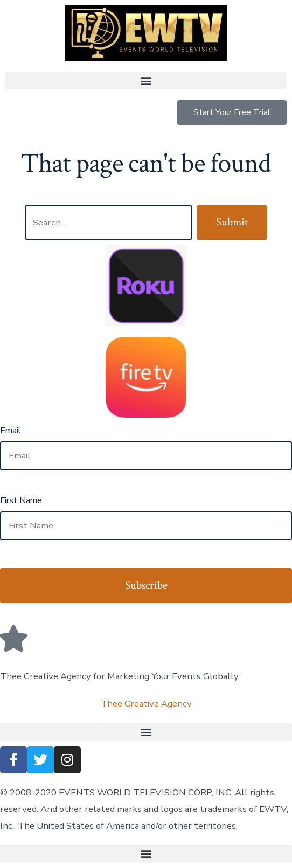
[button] (146, 80)
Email (11, 431)
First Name (21, 500)
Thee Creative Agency (146, 704)
